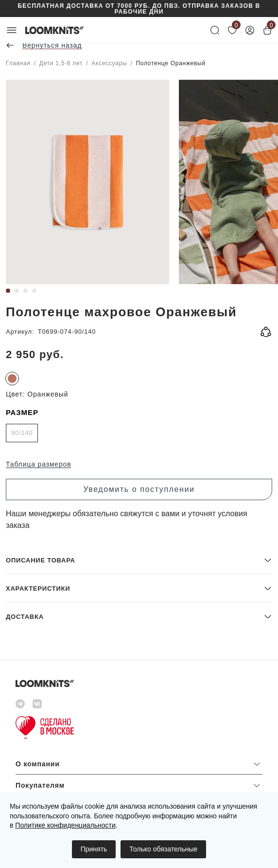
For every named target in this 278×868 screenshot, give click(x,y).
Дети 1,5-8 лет (61, 63)
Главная (18, 63)
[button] (139, 560)
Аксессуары (109, 63)
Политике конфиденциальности (65, 825)
